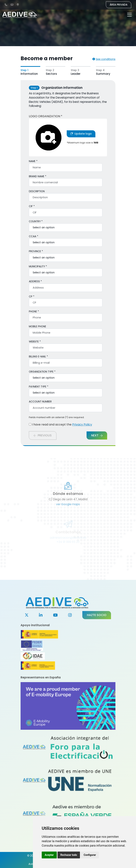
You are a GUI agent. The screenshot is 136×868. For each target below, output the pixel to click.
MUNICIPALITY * (38, 266)
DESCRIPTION (37, 191)
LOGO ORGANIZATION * (46, 116)
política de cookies (77, 846)
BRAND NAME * (38, 176)
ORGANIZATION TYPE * (42, 372)
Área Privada (119, 5)
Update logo (81, 134)
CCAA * (34, 236)
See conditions (104, 59)
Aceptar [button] (49, 855)
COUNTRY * (36, 221)
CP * (32, 297)
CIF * (32, 206)
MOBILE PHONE (37, 326)
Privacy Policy (82, 424)
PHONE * (34, 312)
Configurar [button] (90, 855)
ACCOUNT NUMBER (40, 402)
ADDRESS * (35, 281)
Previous (43, 435)
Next (97, 435)
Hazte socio (97, 615)
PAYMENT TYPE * (39, 387)
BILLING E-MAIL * (38, 357)
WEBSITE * (35, 342)
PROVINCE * (36, 251)
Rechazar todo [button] (69, 855)
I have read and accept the (60, 424)
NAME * (33, 161)
